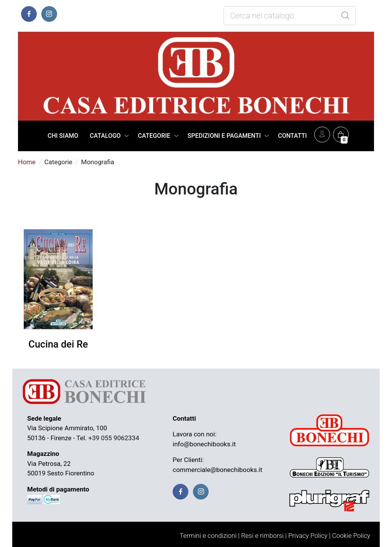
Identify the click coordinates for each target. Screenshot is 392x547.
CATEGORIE (154, 136)
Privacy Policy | (309, 536)
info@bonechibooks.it (204, 444)
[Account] (322, 135)
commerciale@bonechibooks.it (217, 470)
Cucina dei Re (58, 344)
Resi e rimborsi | (264, 536)
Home (27, 162)
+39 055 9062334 (114, 438)
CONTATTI (292, 136)
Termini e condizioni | (210, 536)
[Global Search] (345, 16)
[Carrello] (341, 135)
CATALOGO (105, 136)
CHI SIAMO (63, 136)
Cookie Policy (351, 536)
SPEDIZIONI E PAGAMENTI (224, 136)
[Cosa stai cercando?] (290, 16)
